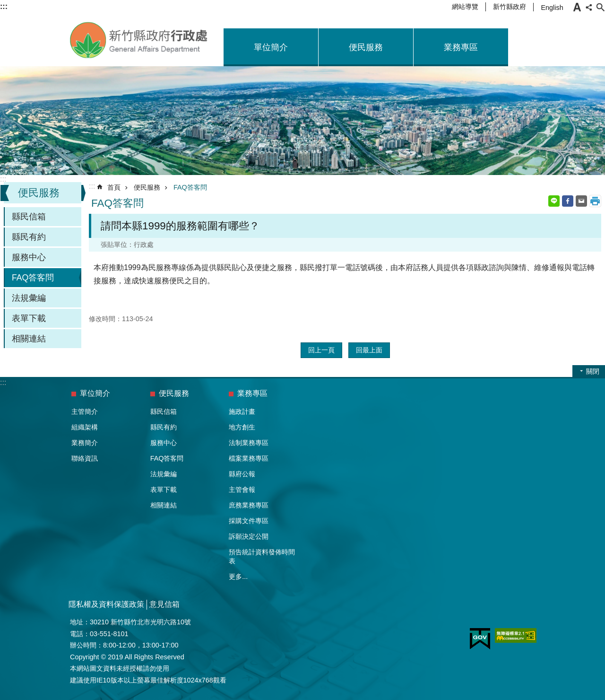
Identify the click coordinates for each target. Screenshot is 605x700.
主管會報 (242, 490)
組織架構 (85, 427)
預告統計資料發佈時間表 (262, 556)
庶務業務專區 (249, 505)
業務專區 (461, 47)
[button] (480, 639)
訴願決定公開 (249, 536)
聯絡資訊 (85, 458)
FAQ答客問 (33, 278)
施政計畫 (242, 411)
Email (581, 201)
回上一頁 (321, 350)
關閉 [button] (593, 371)
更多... (238, 577)
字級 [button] (577, 7)
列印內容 (595, 201)
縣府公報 (242, 474)
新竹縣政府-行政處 (139, 40)
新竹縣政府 (510, 7)
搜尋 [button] (600, 7)
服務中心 (29, 257)
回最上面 (369, 350)
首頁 (114, 187)
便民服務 (366, 47)
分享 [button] (589, 7)
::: (3, 179)
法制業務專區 (249, 443)
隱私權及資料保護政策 (106, 604)
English (552, 8)
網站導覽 (465, 7)
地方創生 (242, 427)
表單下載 (29, 318)
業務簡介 (85, 443)
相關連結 (29, 339)
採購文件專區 (249, 521)
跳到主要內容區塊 (5, 5)
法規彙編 (29, 298)
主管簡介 (85, 411)
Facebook (568, 201)
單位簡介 (271, 47)
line (554, 201)
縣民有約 (29, 237)
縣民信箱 (29, 217)
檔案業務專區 (249, 458)
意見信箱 (164, 604)
